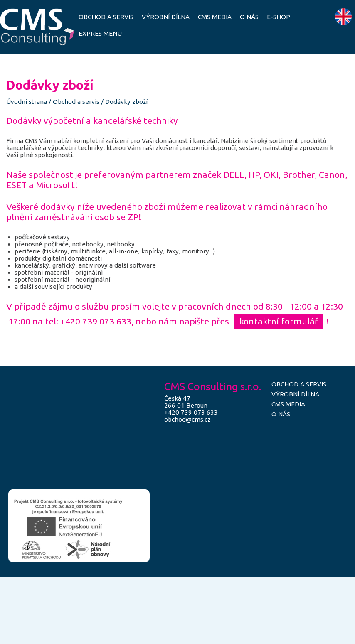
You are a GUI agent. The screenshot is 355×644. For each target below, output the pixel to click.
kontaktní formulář (279, 321)
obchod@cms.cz (187, 419)
